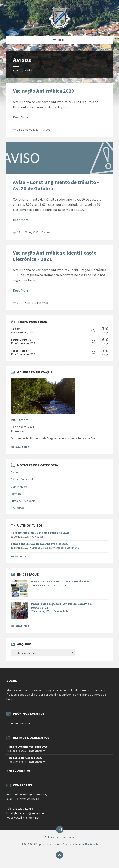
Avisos (46, 130)
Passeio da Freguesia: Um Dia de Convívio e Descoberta (61, 606)
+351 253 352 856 (22, 809)
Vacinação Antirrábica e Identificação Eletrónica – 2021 (55, 256)
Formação (17, 494)
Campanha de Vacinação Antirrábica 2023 (39, 544)
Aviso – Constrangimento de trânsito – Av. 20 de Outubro (56, 185)
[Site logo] (59, 27)
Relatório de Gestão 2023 (24, 758)
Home (17, 70)
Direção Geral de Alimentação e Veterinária (55, 548)
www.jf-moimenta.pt (26, 818)
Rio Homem (20, 420)
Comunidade (19, 487)
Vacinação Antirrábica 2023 (44, 91)
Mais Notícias (20, 626)
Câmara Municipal (22, 479)
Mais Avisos (18, 556)
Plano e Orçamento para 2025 (27, 747)
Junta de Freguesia (23, 501)
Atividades (37, 537)
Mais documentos (18, 771)
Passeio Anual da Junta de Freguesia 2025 (40, 533)
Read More (21, 117)
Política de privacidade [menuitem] (59, 837)
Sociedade (18, 508)
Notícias (30, 70)
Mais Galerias (20, 447)
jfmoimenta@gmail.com (29, 813)
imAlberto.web (90, 844)
